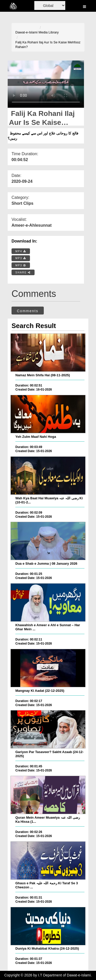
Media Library (49, 32)
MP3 (21, 258)
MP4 (21, 251)
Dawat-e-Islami (26, 32)
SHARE (23, 273)
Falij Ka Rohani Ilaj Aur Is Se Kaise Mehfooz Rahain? (48, 45)
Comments (28, 311)
